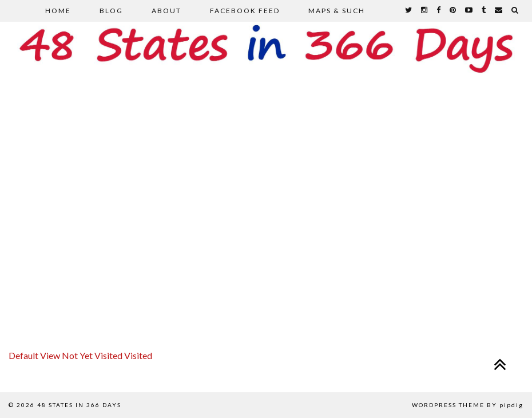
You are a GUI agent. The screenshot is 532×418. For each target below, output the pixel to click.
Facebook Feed (245, 11)
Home (58, 11)
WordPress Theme (448, 405)
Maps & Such (337, 11)
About (166, 11)
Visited (138, 355)
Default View (35, 355)
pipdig (511, 405)
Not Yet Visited (93, 355)
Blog (111, 11)
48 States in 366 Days (79, 405)
